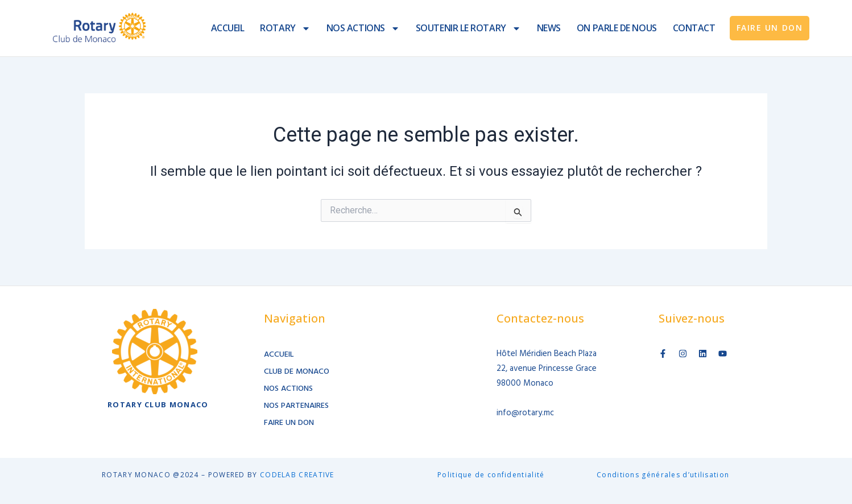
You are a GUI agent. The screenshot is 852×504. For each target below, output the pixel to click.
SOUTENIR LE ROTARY (468, 28)
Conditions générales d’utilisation (663, 475)
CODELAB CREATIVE (297, 475)
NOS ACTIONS (363, 28)
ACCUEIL (228, 28)
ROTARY (285, 28)
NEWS (549, 28)
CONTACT (694, 28)
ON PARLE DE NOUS (617, 28)
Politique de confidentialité (491, 475)
